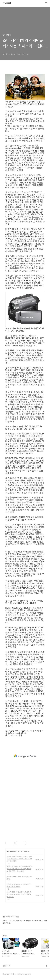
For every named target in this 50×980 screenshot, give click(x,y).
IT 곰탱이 (7, 3)
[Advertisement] (25, 756)
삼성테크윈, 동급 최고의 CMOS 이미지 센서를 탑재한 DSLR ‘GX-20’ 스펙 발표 (19, 894)
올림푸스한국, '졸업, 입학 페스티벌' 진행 (19, 878)
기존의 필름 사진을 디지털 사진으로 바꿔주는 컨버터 (19, 885)
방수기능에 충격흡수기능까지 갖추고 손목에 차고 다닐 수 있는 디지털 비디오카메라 (19, 859)
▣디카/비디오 (11, 852)
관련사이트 (6, 966)
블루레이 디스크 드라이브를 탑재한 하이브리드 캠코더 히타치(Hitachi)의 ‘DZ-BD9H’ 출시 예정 (19, 869)
